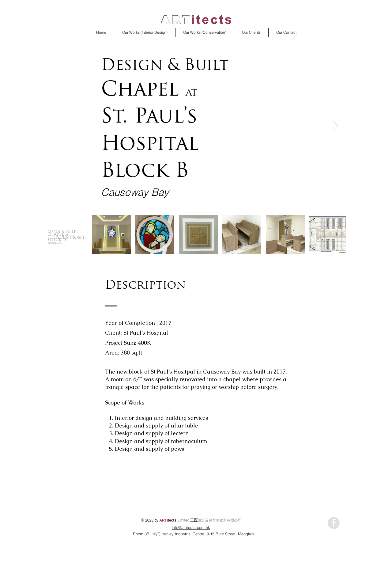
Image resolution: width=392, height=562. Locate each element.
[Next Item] (335, 126)
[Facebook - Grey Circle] (334, 523)
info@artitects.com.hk (191, 527)
